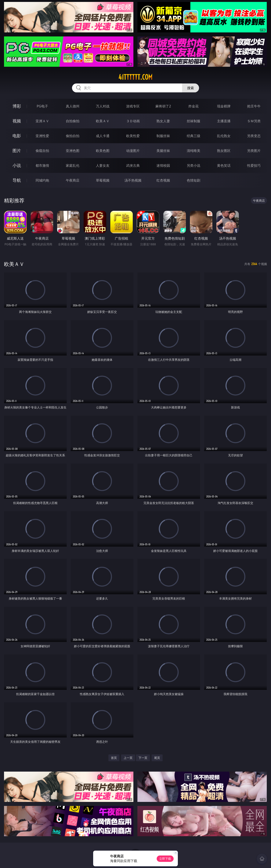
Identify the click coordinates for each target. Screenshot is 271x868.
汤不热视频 (133, 180)
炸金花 (194, 106)
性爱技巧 (254, 165)
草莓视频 (103, 180)
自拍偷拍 (73, 121)
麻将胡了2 (163, 106)
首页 (114, 758)
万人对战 (103, 106)
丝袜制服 (194, 121)
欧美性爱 (133, 136)
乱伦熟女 (224, 136)
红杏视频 (163, 180)
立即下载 (165, 859)
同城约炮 (42, 180)
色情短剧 (194, 180)
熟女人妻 (163, 121)
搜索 (191, 88)
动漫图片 (133, 151)
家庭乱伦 (73, 165)
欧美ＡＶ (103, 121)
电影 (17, 136)
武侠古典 (133, 165)
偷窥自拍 (42, 151)
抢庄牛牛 (254, 106)
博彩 (17, 106)
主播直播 (224, 121)
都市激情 (42, 165)
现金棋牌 (224, 106)
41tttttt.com (135, 77)
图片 (17, 151)
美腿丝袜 (163, 151)
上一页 (128, 758)
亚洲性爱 (42, 136)
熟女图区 (224, 151)
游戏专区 (133, 106)
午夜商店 (73, 180)
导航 (17, 180)
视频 (17, 121)
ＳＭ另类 (254, 121)
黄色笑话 (224, 165)
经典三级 (194, 136)
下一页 (143, 758)
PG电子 (42, 106)
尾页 (157, 758)
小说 (17, 165)
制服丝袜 (163, 136)
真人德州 (73, 106)
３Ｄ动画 (133, 121)
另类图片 (254, 151)
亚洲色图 (73, 151)
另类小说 (194, 165)
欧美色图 (103, 151)
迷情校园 (163, 165)
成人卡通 (103, 136)
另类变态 (254, 136)
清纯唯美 (194, 151)
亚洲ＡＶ (42, 121)
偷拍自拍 (73, 136)
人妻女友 (103, 165)
